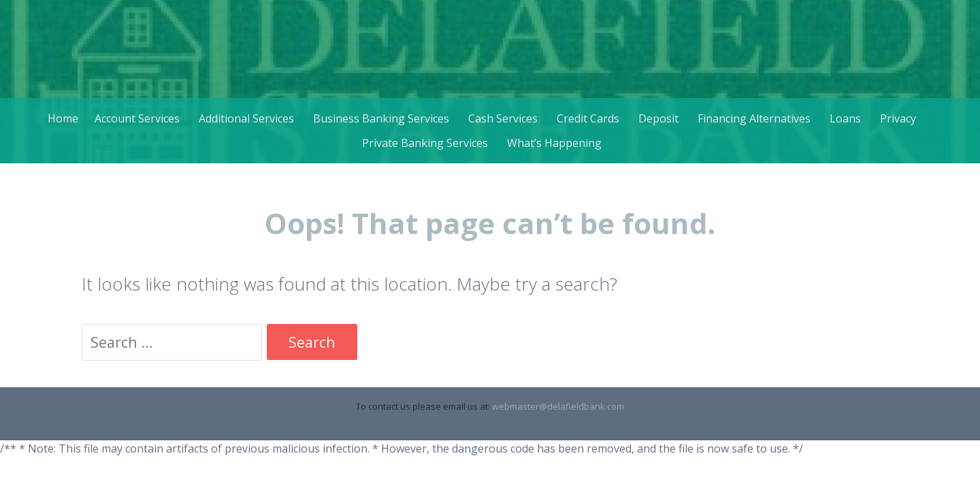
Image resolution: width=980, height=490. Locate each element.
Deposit (658, 118)
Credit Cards (588, 118)
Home (63, 118)
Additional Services (246, 118)
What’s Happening (554, 143)
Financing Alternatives (754, 118)
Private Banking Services (425, 143)
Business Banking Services (381, 118)
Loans (845, 118)
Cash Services (503, 118)
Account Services (137, 118)
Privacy (898, 118)
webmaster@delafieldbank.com (558, 406)
